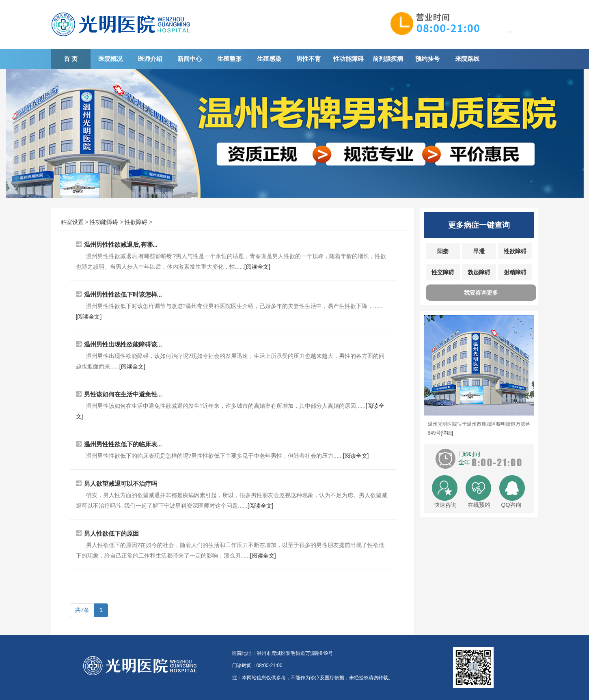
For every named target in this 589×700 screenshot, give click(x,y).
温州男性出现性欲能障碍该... (123, 344)
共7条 (82, 610)
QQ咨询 (511, 505)
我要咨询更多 (481, 293)
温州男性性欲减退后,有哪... (121, 244)
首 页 (71, 59)
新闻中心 (190, 59)
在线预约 (479, 505)
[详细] (447, 433)
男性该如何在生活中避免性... (123, 394)
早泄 (479, 251)
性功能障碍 (348, 59)
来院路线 (467, 59)
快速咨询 (445, 505)
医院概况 (110, 59)
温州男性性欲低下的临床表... (123, 444)
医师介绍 (150, 59)
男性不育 (309, 59)
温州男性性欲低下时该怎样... (123, 294)
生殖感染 (269, 59)
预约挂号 (427, 59)
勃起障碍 (479, 272)
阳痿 (443, 251)
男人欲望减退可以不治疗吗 (121, 484)
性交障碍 (443, 272)
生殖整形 (229, 59)
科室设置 (72, 222)
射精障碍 (515, 272)
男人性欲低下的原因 (111, 533)
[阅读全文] (257, 267)
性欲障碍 (136, 222)
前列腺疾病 (388, 59)
